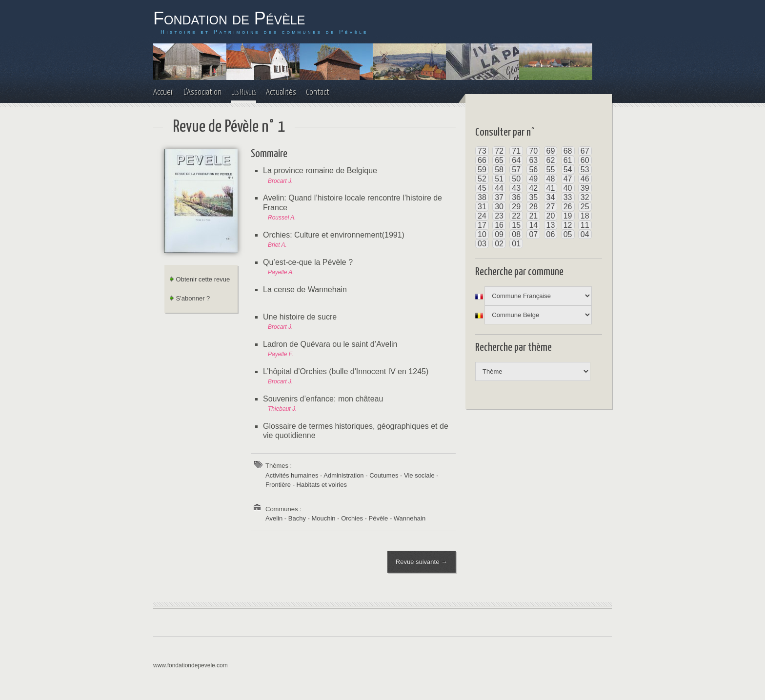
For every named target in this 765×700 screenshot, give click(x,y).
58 (499, 170)
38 (482, 197)
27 (551, 207)
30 (499, 207)
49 (533, 179)
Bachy (297, 518)
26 (568, 207)
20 (551, 216)
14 (533, 225)
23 (499, 216)
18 (585, 216)
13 (551, 225)
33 (568, 197)
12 (568, 225)
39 (585, 188)
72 (499, 151)
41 (551, 188)
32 (585, 197)
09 (499, 234)
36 (516, 197)
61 (568, 160)
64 (516, 160)
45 (482, 188)
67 (585, 151)
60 (585, 160)
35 (533, 197)
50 (516, 179)
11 (585, 225)
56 (533, 170)
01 (516, 244)
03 (482, 244)
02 (499, 244)
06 (551, 234)
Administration (343, 475)
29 (516, 207)
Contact (318, 92)
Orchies (352, 518)
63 (533, 160)
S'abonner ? (190, 298)
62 (551, 160)
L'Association (202, 92)
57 (516, 170)
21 (533, 216)
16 (499, 225)
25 (585, 207)
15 (516, 225)
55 (551, 170)
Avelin (274, 518)
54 (568, 170)
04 (585, 234)
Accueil (163, 92)
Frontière (278, 485)
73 (482, 151)
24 (482, 216)
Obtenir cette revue (200, 279)
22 (516, 216)
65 (499, 160)
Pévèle (379, 518)
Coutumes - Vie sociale (402, 475)
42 (533, 188)
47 (568, 179)
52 (482, 179)
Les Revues (244, 92)
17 (482, 225)
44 (499, 188)
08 (516, 234)
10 (482, 234)
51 (499, 179)
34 (551, 197)
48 (551, 179)
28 (533, 207)
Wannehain (410, 518)
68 (568, 151)
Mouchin (323, 518)
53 (585, 170)
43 (516, 188)
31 (482, 207)
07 (533, 234)
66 (482, 160)
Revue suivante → (421, 562)
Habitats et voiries (322, 485)
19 (568, 216)
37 (499, 197)
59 (482, 170)
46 (585, 179)
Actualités (281, 92)
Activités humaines (292, 475)
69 (551, 151)
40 (568, 188)
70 (533, 151)
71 (516, 151)
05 (568, 234)
